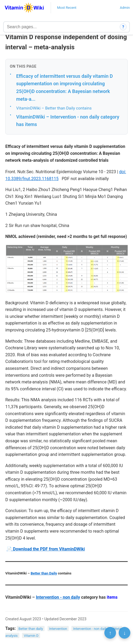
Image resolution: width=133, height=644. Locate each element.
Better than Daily (44, 573)
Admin (125, 8)
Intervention (58, 629)
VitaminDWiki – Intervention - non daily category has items (68, 121)
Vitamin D (31, 635)
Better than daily (31, 629)
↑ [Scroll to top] (110, 633)
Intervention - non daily (58, 597)
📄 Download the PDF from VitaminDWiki (46, 549)
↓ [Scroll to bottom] (125, 633)
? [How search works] (123, 27)
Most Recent (67, 8)
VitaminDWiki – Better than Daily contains (54, 108)
